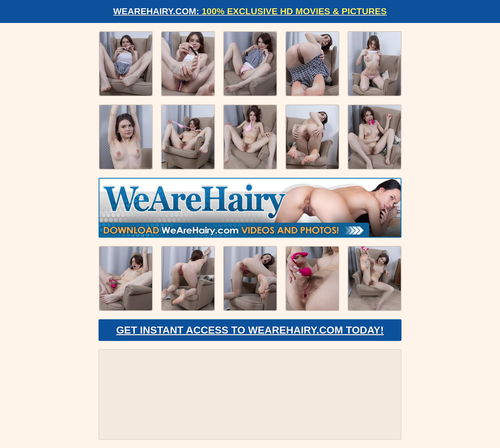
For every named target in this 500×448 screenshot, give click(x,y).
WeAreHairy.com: (250, 11)
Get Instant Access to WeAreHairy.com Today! (250, 330)
